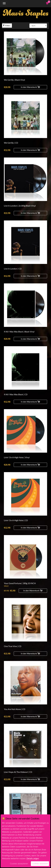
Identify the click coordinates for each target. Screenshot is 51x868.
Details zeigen (33, 858)
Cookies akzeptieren (19, 864)
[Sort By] (38, 26)
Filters (7, 25)
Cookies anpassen (40, 864)
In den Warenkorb (30, 87)
